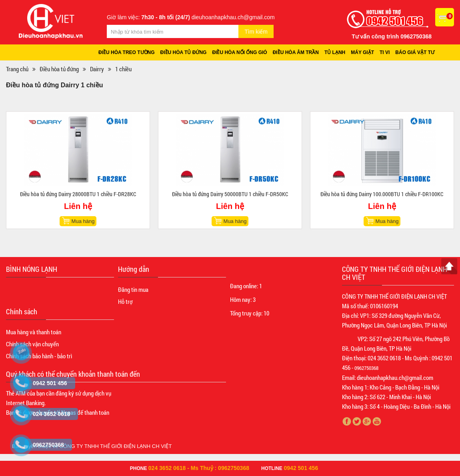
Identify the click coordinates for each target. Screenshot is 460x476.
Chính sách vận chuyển (32, 344)
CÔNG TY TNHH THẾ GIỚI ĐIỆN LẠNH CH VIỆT (116, 446)
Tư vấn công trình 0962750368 (392, 36)
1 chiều (123, 69)
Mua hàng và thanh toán (34, 332)
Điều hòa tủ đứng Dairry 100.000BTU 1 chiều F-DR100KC (382, 194)
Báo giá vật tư (415, 52)
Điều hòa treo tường (127, 52)
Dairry (97, 69)
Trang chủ (17, 69)
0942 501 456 (301, 468)
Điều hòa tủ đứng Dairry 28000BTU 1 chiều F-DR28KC (78, 194)
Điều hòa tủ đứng (184, 52)
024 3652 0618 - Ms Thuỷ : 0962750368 (199, 468)
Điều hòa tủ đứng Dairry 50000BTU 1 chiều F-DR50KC (230, 194)
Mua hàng (83, 221)
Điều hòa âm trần (296, 52)
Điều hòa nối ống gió (239, 52)
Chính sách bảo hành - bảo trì (39, 356)
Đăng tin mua (133, 289)
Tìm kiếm (256, 32)
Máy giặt (362, 52)
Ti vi (385, 52)
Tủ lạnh (335, 52)
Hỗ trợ (125, 301)
